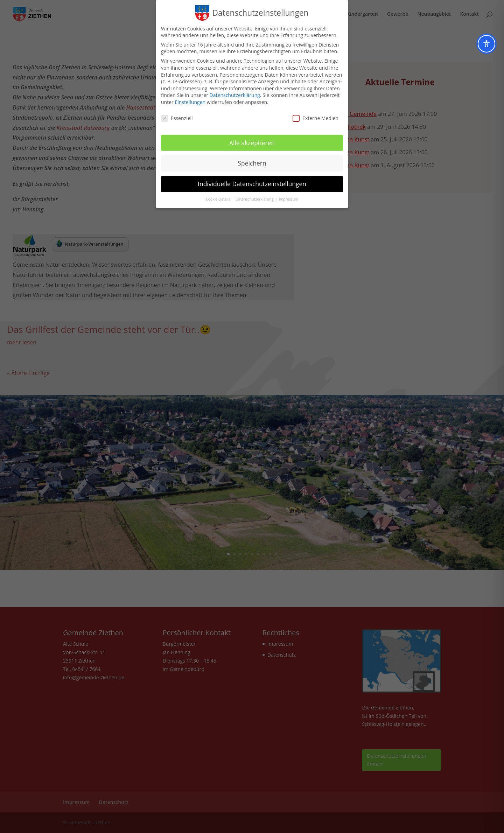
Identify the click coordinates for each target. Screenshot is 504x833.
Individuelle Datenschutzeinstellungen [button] (252, 184)
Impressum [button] (289, 199)
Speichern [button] (252, 163)
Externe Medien (316, 118)
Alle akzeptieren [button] (252, 143)
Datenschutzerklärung (235, 95)
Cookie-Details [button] (219, 199)
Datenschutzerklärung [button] (255, 199)
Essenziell (177, 118)
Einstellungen (190, 102)
